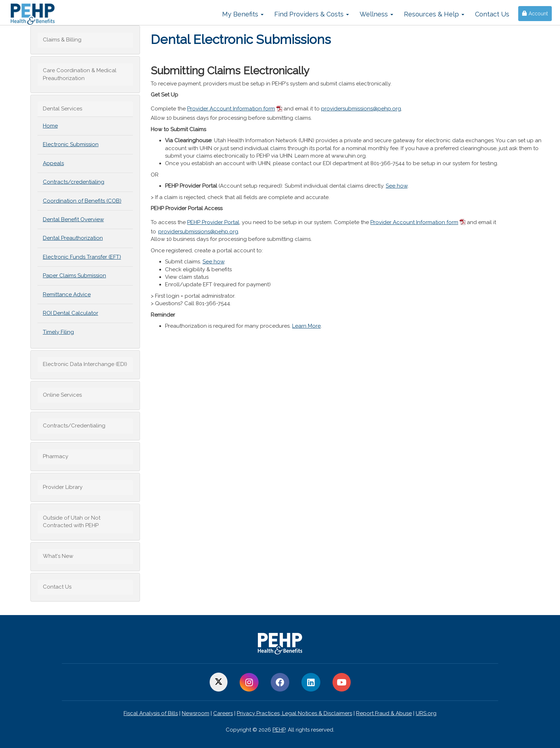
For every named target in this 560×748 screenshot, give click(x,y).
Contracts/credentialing (74, 182)
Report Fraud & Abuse (384, 713)
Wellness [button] (376, 14)
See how (397, 186)
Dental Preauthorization (73, 238)
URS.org (426, 713)
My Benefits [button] (243, 14)
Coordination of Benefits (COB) (82, 201)
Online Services (62, 395)
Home (50, 126)
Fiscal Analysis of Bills (151, 713)
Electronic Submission (71, 144)
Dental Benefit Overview (73, 219)
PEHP (279, 730)
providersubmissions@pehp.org (361, 109)
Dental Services (62, 109)
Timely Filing (58, 332)
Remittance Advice (67, 294)
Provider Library (63, 487)
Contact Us (492, 14)
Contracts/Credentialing (74, 426)
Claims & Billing (62, 40)
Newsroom (196, 713)
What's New (58, 556)
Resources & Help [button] (434, 14)
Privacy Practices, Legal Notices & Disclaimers (294, 713)
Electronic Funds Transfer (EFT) (82, 257)
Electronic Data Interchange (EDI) (85, 364)
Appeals (53, 163)
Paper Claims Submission (74, 276)
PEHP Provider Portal (213, 222)
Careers (223, 713)
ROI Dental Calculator (71, 313)
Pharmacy (56, 456)
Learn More (306, 326)
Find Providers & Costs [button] (312, 14)
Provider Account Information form (231, 109)
